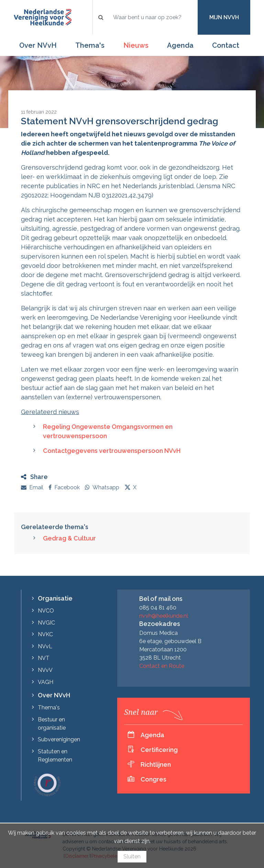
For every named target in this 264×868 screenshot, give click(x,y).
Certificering (159, 750)
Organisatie (55, 598)
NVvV (45, 670)
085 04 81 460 (158, 608)
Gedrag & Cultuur (69, 538)
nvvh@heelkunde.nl (164, 616)
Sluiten (132, 856)
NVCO (46, 611)
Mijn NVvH (224, 17)
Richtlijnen (156, 764)
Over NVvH (38, 45)
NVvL (45, 646)
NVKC (45, 634)
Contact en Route (162, 666)
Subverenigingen (59, 739)
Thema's (90, 45)
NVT (44, 658)
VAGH (46, 682)
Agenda (180, 45)
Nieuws (136, 45)
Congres (153, 779)
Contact (226, 45)
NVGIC (46, 623)
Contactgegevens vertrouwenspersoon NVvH (112, 451)
